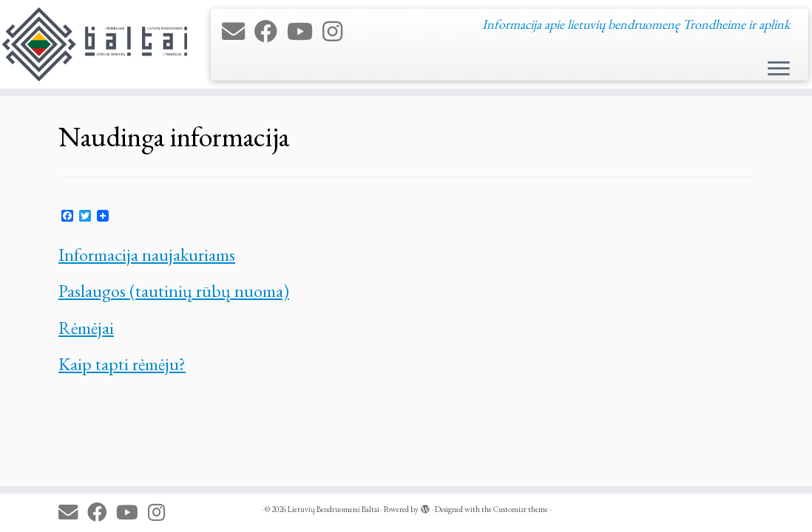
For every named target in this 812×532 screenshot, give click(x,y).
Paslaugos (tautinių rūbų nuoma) (174, 291)
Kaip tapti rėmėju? (122, 364)
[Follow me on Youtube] (305, 32)
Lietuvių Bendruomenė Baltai (334, 509)
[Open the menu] (779, 69)
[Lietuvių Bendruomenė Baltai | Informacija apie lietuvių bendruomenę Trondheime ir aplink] (95, 44)
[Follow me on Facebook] (271, 32)
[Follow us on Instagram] (337, 32)
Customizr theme (521, 509)
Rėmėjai (86, 328)
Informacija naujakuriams (147, 255)
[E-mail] (238, 32)
